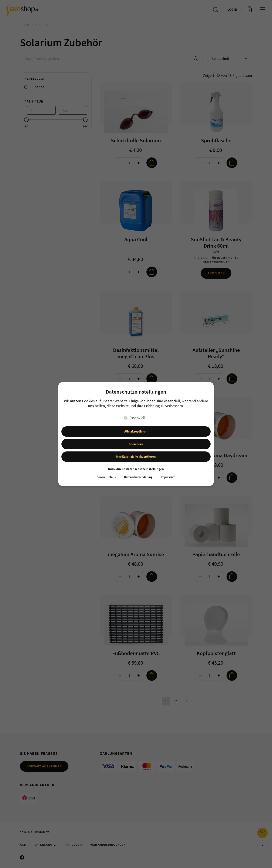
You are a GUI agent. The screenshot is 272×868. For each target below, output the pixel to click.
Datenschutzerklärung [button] (138, 474)
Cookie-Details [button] (106, 474)
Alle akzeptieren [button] (136, 428)
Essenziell (135, 414)
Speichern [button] (136, 440)
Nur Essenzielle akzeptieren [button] (136, 453)
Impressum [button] (168, 474)
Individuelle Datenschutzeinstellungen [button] (136, 465)
